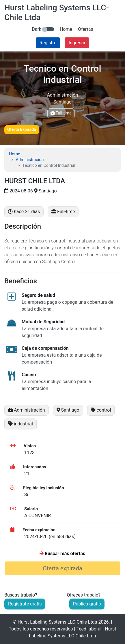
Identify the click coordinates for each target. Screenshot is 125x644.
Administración (30, 160)
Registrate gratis (25, 604)
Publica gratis (87, 604)
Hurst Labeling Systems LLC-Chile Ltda (57, 622)
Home (66, 29)
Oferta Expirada (22, 130)
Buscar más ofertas (62, 554)
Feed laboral (89, 629)
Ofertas (86, 29)
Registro (48, 43)
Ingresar (77, 43)
